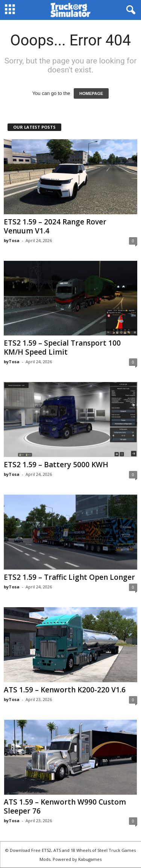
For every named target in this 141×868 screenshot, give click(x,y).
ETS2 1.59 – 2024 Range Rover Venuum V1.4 (55, 226)
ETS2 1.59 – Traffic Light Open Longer (69, 577)
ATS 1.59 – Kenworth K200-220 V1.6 (65, 690)
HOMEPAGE (91, 93)
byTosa (12, 240)
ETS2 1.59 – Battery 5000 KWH (56, 465)
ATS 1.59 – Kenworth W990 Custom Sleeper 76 (65, 806)
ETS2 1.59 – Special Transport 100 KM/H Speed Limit (62, 348)
